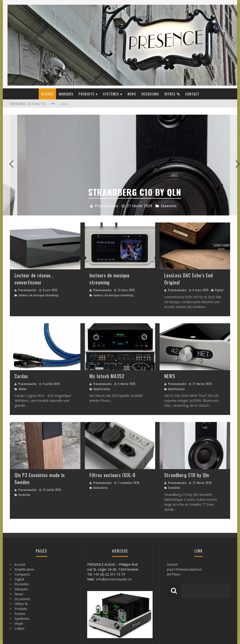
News (132, 94)
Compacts (22, 574)
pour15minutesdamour (184, 569)
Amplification (102, 389)
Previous (11, 165)
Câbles (23, 389)
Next (229, 165)
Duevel (172, 564)
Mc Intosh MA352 (107, 376)
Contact (192, 94)
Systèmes (111, 94)
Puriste (20, 614)
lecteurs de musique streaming (38, 295)
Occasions (150, 94)
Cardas (64, 104)
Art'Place (174, 574)
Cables (20, 628)
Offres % (172, 94)
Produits (86, 94)
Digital (219, 290)
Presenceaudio (27, 290)
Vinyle (19, 623)
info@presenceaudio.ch (114, 579)
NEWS (170, 376)
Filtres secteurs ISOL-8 (112, 475)
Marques (66, 94)
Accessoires (74, 206)
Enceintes (24, 495)
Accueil (47, 94)
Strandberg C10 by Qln (187, 475)
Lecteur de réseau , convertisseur (34, 279)
